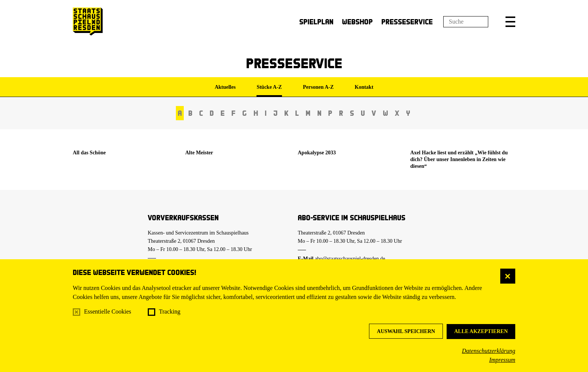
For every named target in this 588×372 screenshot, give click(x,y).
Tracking (170, 311)
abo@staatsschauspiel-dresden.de (350, 259)
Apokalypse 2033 (317, 153)
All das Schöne (89, 153)
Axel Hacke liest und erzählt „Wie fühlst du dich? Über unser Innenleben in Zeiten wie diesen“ (459, 159)
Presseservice (407, 22)
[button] (510, 22)
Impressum (502, 360)
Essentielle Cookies (108, 311)
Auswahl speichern (406, 331)
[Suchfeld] (466, 22)
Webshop (357, 22)
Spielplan (316, 22)
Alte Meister (199, 153)
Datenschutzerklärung (489, 351)
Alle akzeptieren (481, 331)
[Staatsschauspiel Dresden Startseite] (88, 22)
